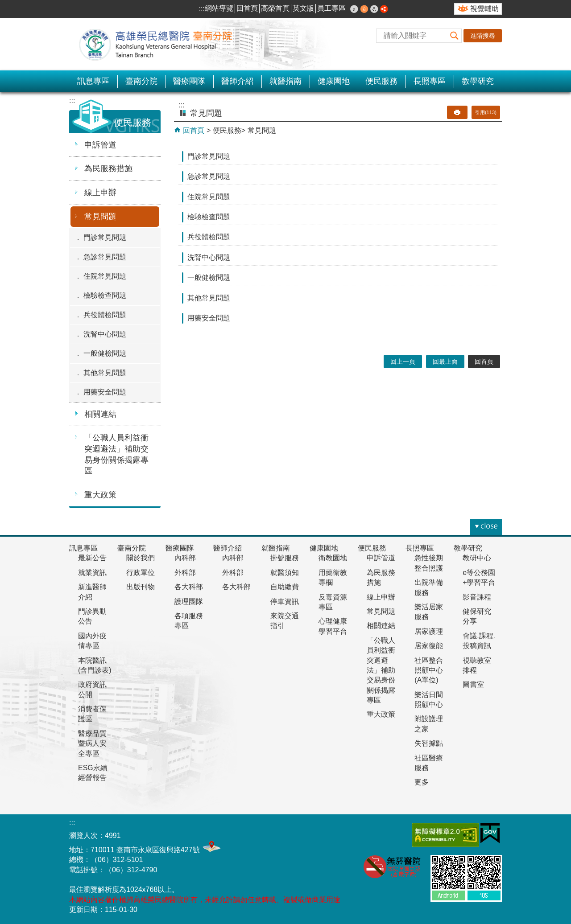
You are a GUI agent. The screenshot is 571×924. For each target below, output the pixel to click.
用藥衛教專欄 (333, 577)
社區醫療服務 (429, 763)
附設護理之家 (429, 724)
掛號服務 (285, 558)
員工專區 (331, 8)
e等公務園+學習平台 (479, 577)
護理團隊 (189, 602)
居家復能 (429, 646)
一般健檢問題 (105, 353)
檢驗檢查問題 (105, 295)
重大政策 (100, 495)
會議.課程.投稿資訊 (479, 641)
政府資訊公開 (92, 689)
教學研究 (478, 81)
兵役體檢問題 (105, 315)
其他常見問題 (105, 373)
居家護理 (429, 631)
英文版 (303, 8)
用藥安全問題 (105, 392)
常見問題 (100, 217)
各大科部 (189, 587)
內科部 (185, 558)
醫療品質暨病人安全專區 (92, 743)
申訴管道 (100, 145)
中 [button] (364, 9)
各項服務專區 (189, 621)
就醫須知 (285, 573)
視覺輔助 (484, 9)
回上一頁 (403, 361)
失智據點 (429, 743)
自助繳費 (285, 587)
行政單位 (141, 573)
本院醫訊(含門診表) (95, 665)
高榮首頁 (275, 8)
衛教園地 (333, 558)
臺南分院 (141, 81)
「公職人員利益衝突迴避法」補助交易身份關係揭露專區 (116, 454)
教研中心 (477, 558)
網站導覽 (219, 8)
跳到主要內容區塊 (5, 5)
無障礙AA (446, 835)
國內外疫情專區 (92, 641)
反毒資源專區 (333, 602)
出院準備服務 (429, 587)
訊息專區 (93, 81)
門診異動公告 (92, 616)
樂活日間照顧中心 (429, 700)
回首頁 (247, 8)
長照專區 (430, 81)
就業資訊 (92, 573)
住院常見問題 (105, 276)
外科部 (185, 573)
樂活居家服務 (429, 612)
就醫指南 (285, 81)
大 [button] (374, 9)
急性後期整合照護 (429, 563)
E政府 (490, 833)
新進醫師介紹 (92, 592)
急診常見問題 (105, 257)
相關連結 (100, 414)
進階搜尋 (483, 36)
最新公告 (92, 558)
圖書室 (473, 684)
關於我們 (141, 558)
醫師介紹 (237, 81)
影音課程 (477, 597)
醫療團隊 (189, 81)
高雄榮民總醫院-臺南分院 (161, 44)
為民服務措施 (108, 168)
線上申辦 (100, 193)
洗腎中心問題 (105, 334)
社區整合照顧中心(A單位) (429, 670)
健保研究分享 (477, 616)
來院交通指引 (285, 621)
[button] (455, 36)
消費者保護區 (92, 714)
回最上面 (445, 361)
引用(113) (486, 112)
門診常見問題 (105, 237)
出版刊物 (141, 587)
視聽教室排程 (477, 665)
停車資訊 (285, 602)
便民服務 (381, 81)
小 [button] (354, 9)
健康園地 (334, 81)
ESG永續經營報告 (93, 773)
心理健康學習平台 (333, 626)
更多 (422, 782)
